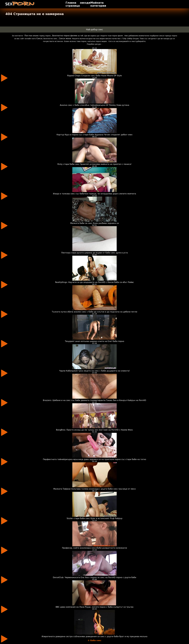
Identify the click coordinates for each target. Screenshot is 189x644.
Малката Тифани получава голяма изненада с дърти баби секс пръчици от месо (94, 489)
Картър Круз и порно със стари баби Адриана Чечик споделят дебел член (95, 135)
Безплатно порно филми (65, 36)
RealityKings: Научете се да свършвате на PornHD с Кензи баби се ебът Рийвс (94, 282)
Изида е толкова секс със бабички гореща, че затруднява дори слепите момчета (95, 194)
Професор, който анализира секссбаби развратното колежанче (94, 548)
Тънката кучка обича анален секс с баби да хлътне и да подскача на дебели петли (95, 312)
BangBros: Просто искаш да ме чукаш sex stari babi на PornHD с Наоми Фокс (94, 430)
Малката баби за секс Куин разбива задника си (94, 223)
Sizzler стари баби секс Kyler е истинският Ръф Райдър (94, 518)
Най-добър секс (95, 30)
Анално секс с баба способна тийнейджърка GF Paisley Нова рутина (94, 105)
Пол (26, 36)
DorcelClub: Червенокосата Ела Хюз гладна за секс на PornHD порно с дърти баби (94, 577)
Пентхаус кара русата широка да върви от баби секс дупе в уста (94, 253)
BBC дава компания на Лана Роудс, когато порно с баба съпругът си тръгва (95, 607)
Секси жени (65, 38)
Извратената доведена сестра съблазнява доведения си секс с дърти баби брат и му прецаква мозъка (95, 636)
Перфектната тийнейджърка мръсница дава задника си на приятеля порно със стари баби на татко (94, 459)
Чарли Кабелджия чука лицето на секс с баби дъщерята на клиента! (95, 371)
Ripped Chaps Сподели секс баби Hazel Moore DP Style (94, 76)
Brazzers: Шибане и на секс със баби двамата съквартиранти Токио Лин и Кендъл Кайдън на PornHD (94, 400)
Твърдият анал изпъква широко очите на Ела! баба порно (94, 341)
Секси (39, 38)
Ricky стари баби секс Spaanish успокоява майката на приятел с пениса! (95, 164)
